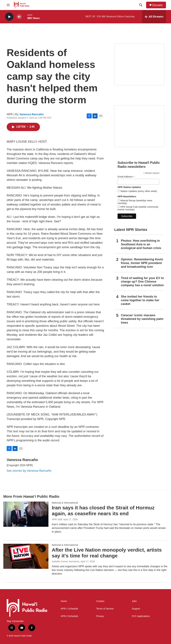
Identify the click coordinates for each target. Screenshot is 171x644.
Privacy (100, 616)
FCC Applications (141, 616)
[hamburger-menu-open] (8, 5)
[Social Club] (139, 126)
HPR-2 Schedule (69, 616)
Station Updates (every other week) (138, 191)
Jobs (134, 601)
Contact (100, 601)
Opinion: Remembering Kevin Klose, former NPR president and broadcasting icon (142, 263)
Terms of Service (105, 609)
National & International (65, 503)
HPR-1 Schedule (69, 609)
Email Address (126, 177)
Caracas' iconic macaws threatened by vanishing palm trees (142, 319)
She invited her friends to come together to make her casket (140, 300)
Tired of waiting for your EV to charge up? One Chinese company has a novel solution (142, 282)
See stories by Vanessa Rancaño (29, 471)
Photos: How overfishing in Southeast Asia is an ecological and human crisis (141, 244)
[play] (9, 17)
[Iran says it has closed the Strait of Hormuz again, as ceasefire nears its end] (26, 514)
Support (136, 609)
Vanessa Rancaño (32, 114)
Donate (157, 5)
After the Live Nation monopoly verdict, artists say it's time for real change (107, 553)
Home (64, 601)
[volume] (19, 17)
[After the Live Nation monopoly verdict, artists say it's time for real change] (26, 556)
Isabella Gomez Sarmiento (66, 561)
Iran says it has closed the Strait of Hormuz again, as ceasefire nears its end (103, 511)
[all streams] (154, 17)
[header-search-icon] (141, 5)
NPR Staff (57, 519)
